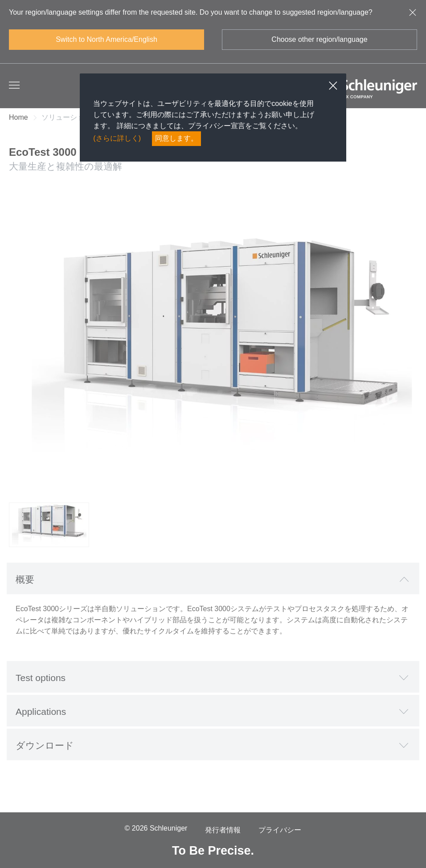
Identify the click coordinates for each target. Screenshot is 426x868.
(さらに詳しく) (117, 138)
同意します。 (176, 138)
